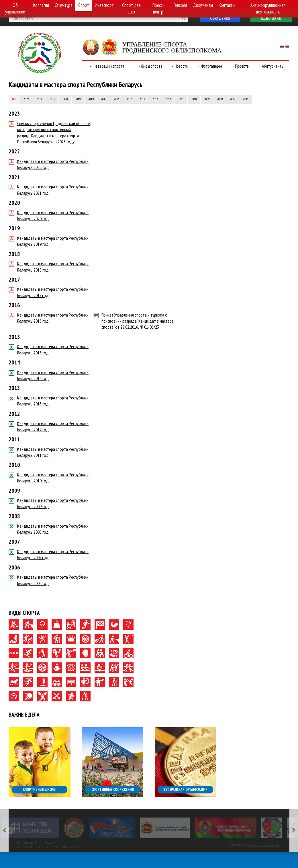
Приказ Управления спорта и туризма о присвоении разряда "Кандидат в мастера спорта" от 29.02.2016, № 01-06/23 (133, 321)
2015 (130, 99)
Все (14, 99)
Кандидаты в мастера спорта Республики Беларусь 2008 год (49, 529)
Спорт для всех (131, 8)
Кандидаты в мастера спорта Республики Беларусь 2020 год (49, 215)
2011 (181, 99)
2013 (155, 99)
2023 (26, 99)
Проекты (242, 66)
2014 (142, 99)
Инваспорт (104, 5)
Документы (203, 5)
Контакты (227, 5)
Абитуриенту (273, 66)
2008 (220, 99)
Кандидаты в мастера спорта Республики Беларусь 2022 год (49, 164)
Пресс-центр (158, 8)
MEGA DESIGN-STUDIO (263, 845)
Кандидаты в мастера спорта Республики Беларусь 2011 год (49, 452)
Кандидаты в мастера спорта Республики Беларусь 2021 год (49, 190)
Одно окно (271, 18)
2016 (117, 99)
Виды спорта (152, 66)
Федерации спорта (108, 66)
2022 (39, 99)
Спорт (84, 5)
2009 (207, 99)
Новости (181, 66)
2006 (246, 99)
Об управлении (15, 8)
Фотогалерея (212, 66)
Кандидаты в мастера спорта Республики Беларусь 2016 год (49, 318)
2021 (52, 99)
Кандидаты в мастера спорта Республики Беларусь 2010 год (49, 478)
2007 (233, 99)
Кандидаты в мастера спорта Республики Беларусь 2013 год (49, 401)
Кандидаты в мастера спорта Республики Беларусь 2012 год (49, 426)
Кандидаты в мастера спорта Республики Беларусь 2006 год (49, 580)
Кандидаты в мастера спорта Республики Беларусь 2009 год (49, 503)
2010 (194, 99)
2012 (168, 99)
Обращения (220, 18)
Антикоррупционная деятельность (268, 8)
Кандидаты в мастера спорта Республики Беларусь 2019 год (49, 241)
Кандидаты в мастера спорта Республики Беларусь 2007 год (49, 554)
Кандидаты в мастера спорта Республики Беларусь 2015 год (49, 349)
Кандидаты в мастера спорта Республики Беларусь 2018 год (49, 267)
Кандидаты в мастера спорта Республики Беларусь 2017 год (49, 292)
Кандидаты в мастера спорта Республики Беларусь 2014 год (49, 375)
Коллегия (41, 5)
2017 (104, 99)
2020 (65, 99)
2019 (78, 99)
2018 (91, 99)
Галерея (180, 5)
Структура (64, 5)
